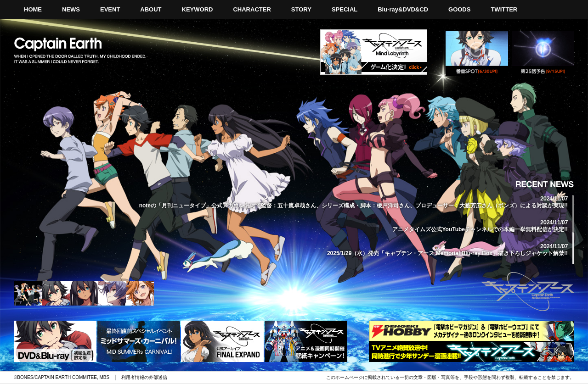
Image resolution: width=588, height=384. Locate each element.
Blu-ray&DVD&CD (403, 9)
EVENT (110, 9)
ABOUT (151, 9)
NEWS (71, 9)
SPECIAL (345, 9)
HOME (33, 9)
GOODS (459, 9)
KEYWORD (198, 9)
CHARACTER (252, 9)
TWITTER (504, 9)
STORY (301, 9)
